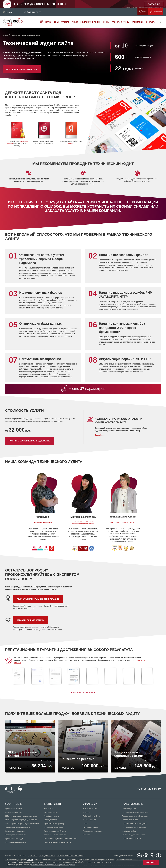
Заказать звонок (115, 12)
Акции (75, 22)
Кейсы (106, 22)
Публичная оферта (90, 828)
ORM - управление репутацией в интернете (22, 825)
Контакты (151, 22)
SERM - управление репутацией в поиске (21, 821)
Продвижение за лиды (14, 840)
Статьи (86, 825)
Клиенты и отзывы (121, 22)
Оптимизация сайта (130, 810)
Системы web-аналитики (132, 840)
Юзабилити (49, 810)
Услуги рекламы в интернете (55, 836)
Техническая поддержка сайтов (18, 828)
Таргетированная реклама (15, 836)
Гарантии (87, 836)
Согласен (151, 862)
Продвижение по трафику (54, 825)
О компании (138, 22)
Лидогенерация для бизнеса (55, 832)
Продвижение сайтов (13, 810)
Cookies (30, 860)
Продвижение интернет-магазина (135, 813)
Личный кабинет (89, 821)
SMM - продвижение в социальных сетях (21, 817)
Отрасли (65, 22)
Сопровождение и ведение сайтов (57, 844)
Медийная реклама (52, 817)
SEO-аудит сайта (51, 821)
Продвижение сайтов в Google (134, 828)
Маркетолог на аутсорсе (54, 828)
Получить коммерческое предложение (146, 12)
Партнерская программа (93, 832)
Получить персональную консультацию (38, 599)
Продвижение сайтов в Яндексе (134, 825)
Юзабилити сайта (129, 832)
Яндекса (71, 144)
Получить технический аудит (22, 69)
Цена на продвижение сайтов (133, 836)
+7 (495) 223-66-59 (35, 12)
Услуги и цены (52, 22)
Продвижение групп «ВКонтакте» (135, 817)
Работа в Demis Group (92, 817)
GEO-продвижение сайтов (15, 844)
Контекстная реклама (14, 813)
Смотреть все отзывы (83, 693)
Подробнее (100, 435)
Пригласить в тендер (90, 22)
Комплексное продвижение (16, 832)
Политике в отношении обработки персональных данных (55, 865)
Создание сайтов (51, 813)
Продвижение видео (130, 821)
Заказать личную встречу (30, 620)
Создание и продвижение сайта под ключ (60, 840)
